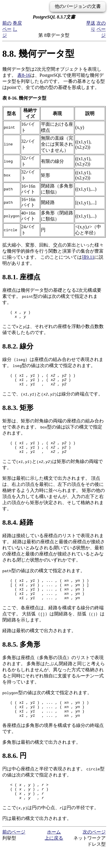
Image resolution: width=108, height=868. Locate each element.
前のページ (7, 29)
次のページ (101, 29)
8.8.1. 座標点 (21, 277)
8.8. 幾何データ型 (38, 54)
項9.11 (88, 257)
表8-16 (24, 75)
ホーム (54, 850)
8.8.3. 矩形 (18, 412)
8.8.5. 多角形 (21, 656)
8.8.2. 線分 (18, 348)
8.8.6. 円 (14, 770)
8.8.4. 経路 (18, 529)
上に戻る (54, 856)
